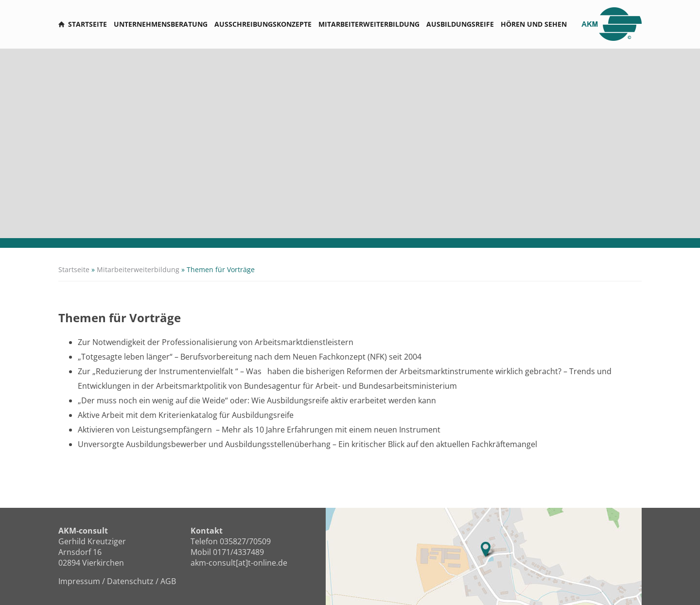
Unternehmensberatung (161, 24)
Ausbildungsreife (460, 24)
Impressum (79, 581)
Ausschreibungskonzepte (263, 24)
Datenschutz (130, 581)
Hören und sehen (534, 24)
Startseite (87, 24)
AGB (168, 581)
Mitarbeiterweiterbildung (369, 24)
